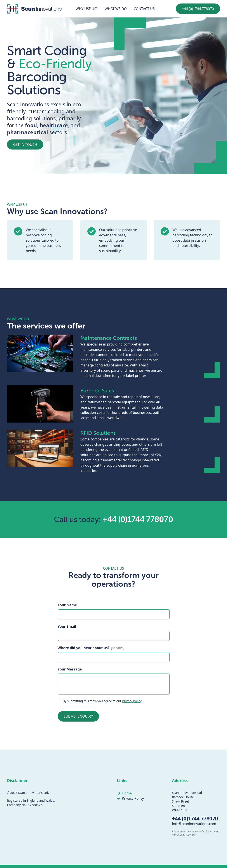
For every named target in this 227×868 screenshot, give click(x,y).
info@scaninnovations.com (194, 824)
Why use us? (87, 9)
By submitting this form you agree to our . (103, 701)
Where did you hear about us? (84, 648)
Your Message (70, 669)
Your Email (67, 626)
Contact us (144, 9)
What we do (116, 9)
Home (127, 793)
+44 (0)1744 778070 (198, 9)
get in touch (25, 144)
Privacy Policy (133, 798)
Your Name (67, 605)
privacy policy (132, 701)
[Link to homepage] (34, 9)
